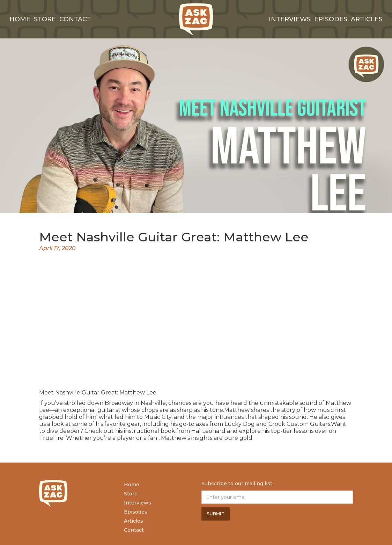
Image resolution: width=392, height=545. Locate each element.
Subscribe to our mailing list (237, 484)
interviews (290, 19)
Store (45, 19)
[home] (196, 19)
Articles (367, 19)
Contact (75, 19)
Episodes (331, 19)
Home (20, 19)
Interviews (138, 503)
